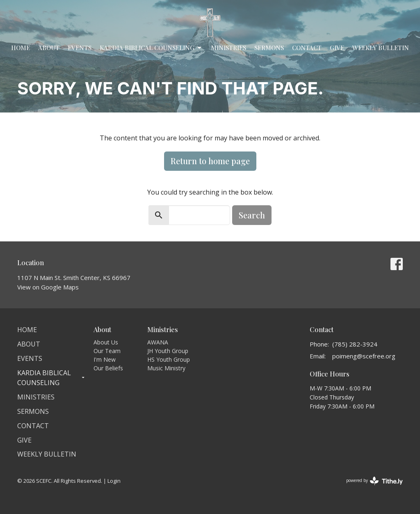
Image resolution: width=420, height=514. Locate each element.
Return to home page (210, 161)
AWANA (158, 342)
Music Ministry (166, 368)
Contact (307, 48)
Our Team (107, 351)
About (49, 48)
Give (337, 48)
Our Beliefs (108, 368)
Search (252, 215)
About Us (106, 342)
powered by (374, 481)
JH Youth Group (168, 351)
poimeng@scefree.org (364, 356)
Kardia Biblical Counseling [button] (51, 378)
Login (114, 481)
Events (80, 48)
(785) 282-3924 (355, 344)
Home (21, 48)
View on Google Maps (48, 287)
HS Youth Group (169, 359)
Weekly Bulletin (381, 48)
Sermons (269, 48)
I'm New (105, 359)
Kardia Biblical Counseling (151, 48)
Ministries (228, 48)
